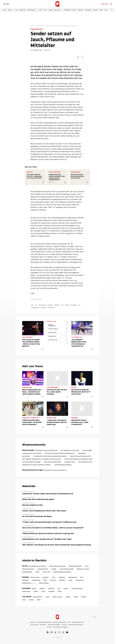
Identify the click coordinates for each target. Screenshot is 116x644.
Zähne (60, 591)
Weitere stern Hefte (83, 569)
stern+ (41, 10)
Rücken (36, 591)
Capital (50, 10)
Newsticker (29, 486)
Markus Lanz (23, 10)
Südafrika (62, 580)
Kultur (101, 10)
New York (53, 580)
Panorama (80, 10)
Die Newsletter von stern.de (37, 566)
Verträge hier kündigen (54, 625)
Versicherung (80, 580)
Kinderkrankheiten (77, 588)
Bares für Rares (57, 597)
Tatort (47, 597)
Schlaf (43, 591)
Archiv (87, 566)
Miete (45, 580)
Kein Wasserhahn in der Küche (70, 450)
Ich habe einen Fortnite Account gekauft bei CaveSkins (50, 456)
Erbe (82, 577)
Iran (16, 10)
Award (39, 600)
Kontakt (49, 627)
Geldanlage (25, 580)
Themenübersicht (43, 569)
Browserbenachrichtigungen (60, 627)
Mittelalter (57, 305)
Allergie (34, 588)
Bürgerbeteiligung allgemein (63, 465)
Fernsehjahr (50, 305)
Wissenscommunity (28, 569)
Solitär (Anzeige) (44, 583)
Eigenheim (62, 577)
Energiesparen (73, 577)
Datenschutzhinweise (78, 622)
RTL (36, 305)
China (54, 577)
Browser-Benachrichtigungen (62, 572)
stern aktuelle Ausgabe (67, 569)
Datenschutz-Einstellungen (76, 625)
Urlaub (70, 580)
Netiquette (43, 625)
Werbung (64, 625)
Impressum (33, 622)
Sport (106, 10)
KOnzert (68, 597)
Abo (105, 4)
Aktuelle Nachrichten (75, 566)
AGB (69, 622)
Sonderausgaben (27, 572)
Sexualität (51, 591)
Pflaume (67, 305)
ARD (32, 305)
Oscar (24, 600)
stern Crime (57, 10)
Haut (59, 588)
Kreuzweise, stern (70, 462)
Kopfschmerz (26, 591)
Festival (31, 600)
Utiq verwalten (34, 625)
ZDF (62, 305)
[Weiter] (112, 10)
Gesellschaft (67, 10)
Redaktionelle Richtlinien (60, 622)
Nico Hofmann (51, 308)
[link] (111, 4)
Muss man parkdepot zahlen (52, 462)
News (5, 10)
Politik (74, 10)
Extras (10, 10)
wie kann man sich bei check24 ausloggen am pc (60, 453)
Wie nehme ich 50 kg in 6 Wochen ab (46, 450)
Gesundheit (88, 10)
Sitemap (54, 569)
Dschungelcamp (37, 597)
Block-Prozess (32, 10)
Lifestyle (95, 10)
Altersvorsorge (35, 577)
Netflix (76, 597)
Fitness (66, 588)
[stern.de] (57, 4)
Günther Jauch (42, 305)
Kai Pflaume (74, 305)
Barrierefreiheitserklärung (44, 622)
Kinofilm (84, 597)
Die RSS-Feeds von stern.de (57, 566)
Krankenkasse (36, 580)
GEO (46, 10)
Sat (79, 305)
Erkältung (51, 588)
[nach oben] (95, 617)
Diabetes (42, 588)
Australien (46, 577)
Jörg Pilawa (43, 308)
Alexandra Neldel (35, 308)
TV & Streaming (40, 26)
